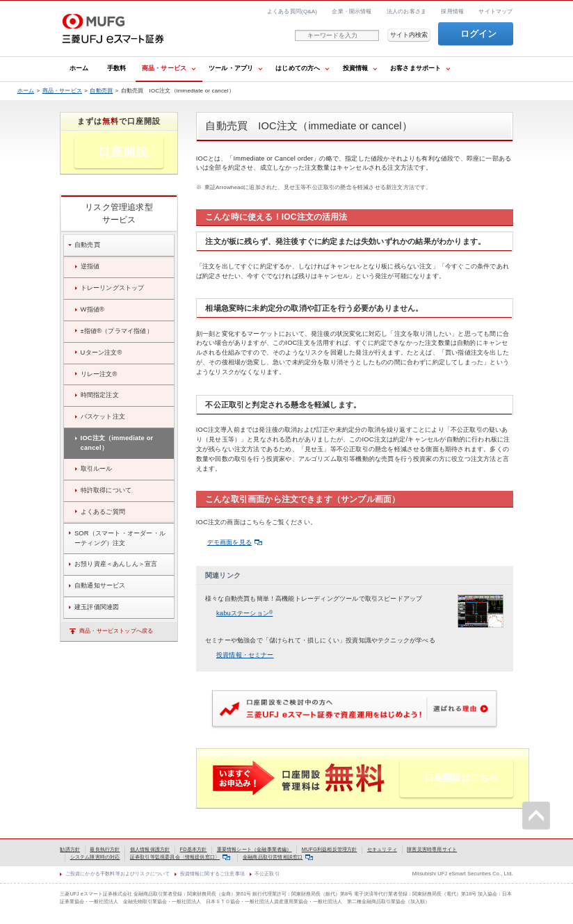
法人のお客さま (406, 11)
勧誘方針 (70, 849)
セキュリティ (382, 849)
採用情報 (452, 11)
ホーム (79, 68)
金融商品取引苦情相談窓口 (278, 857)
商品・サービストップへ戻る (116, 631)
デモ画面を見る (235, 542)
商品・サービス (164, 68)
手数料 (117, 68)
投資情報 (356, 68)
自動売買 (101, 91)
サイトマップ (495, 11)
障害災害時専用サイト (432, 849)
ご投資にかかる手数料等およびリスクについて (118, 874)
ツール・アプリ (231, 68)
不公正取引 (267, 874)
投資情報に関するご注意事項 (212, 874)
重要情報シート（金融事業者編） (255, 849)
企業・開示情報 (352, 11)
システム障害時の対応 (95, 857)
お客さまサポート (416, 68)
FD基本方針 (194, 849)
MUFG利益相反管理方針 (330, 849)
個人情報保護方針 (150, 849)
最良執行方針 (105, 849)
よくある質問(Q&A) (292, 11)
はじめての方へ (298, 68)
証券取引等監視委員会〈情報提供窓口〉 (180, 857)
